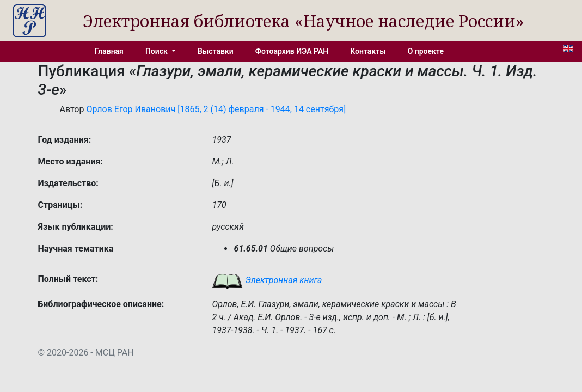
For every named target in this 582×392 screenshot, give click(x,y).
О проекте (426, 51)
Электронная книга (267, 280)
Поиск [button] (157, 51)
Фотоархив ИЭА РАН (292, 51)
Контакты (368, 51)
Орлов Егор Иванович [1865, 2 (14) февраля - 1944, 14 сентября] (216, 109)
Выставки (216, 51)
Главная (109, 51)
